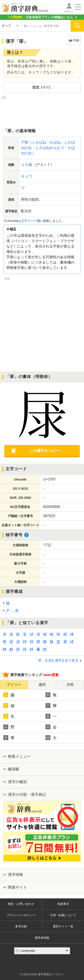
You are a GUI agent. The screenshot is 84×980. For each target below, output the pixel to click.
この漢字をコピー (44, 451)
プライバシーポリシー (21, 915)
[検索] (77, 26)
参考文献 (21, 926)
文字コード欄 (30, 221)
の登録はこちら (40, 17)
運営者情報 (42, 938)
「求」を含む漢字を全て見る (57, 660)
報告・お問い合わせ (21, 904)
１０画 (27, 165)
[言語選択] (42, 951)
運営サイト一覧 (63, 926)
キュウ (27, 176)
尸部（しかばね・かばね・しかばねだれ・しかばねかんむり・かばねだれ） (48, 148)
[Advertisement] (42, 111)
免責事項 (63, 904)
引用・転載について (63, 915)
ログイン (69, 11)
